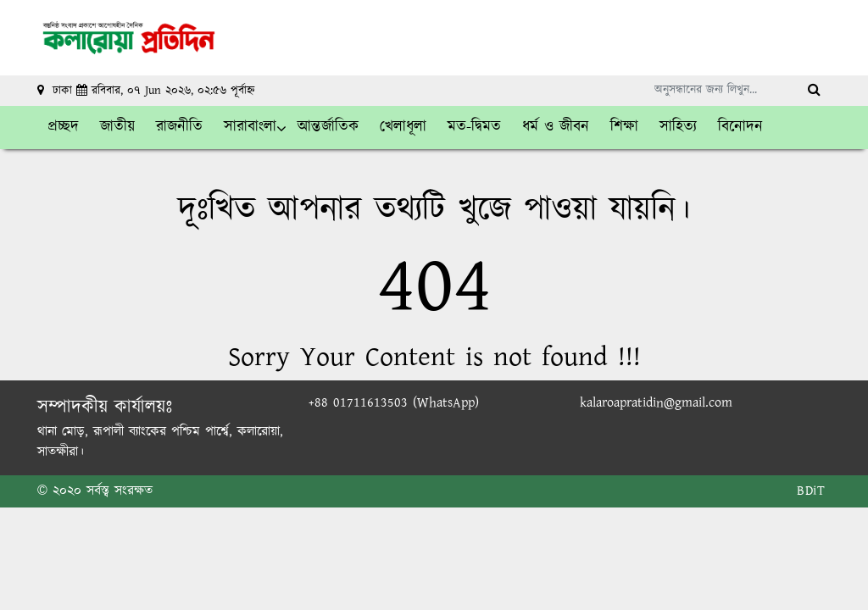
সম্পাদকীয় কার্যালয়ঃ (105, 407)
